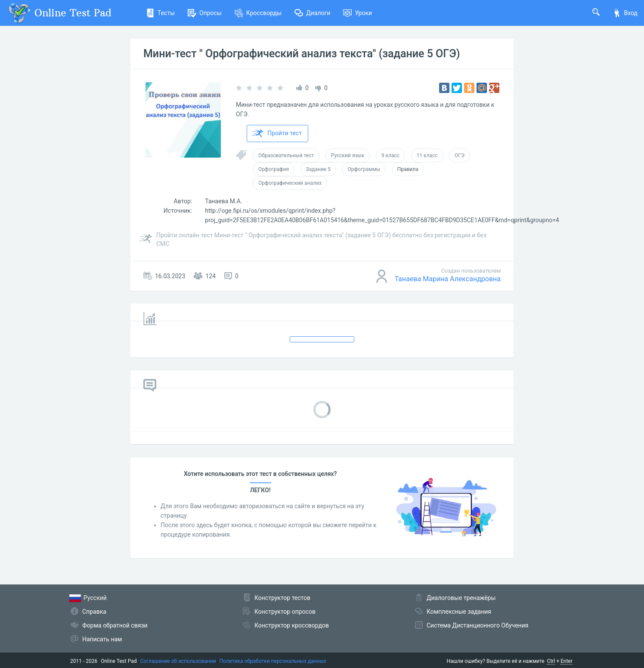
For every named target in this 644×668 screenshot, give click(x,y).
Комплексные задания (459, 612)
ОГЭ (460, 155)
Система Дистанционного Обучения (477, 625)
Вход (625, 13)
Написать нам (102, 639)
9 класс (390, 155)
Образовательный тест (286, 155)
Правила (408, 169)
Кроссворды (258, 13)
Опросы (205, 13)
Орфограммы (364, 169)
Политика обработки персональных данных (273, 661)
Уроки (358, 13)
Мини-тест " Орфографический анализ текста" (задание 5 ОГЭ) (302, 54)
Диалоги (312, 13)
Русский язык (348, 155)
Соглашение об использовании (178, 661)
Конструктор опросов (285, 612)
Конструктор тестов (282, 598)
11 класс (427, 155)
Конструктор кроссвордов (292, 625)
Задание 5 (318, 169)
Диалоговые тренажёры (461, 598)
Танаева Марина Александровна (448, 279)
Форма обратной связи (115, 625)
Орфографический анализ (290, 183)
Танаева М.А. (223, 201)
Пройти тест (277, 134)
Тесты (160, 13)
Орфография (274, 169)
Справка (94, 612)
